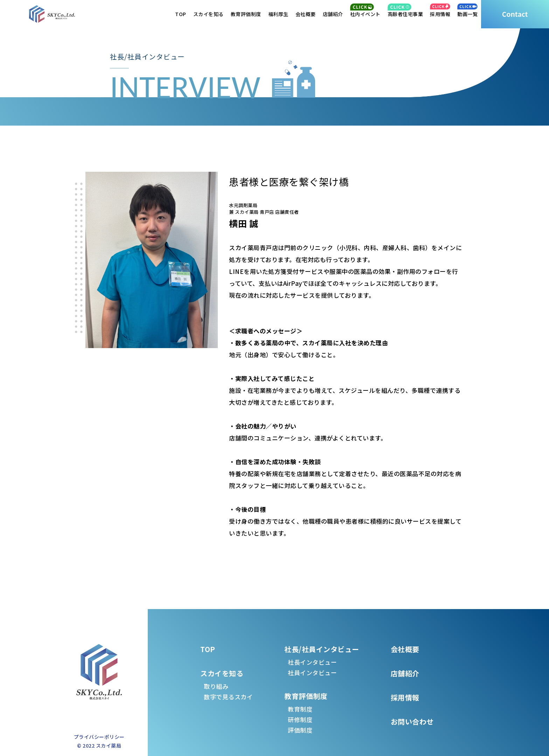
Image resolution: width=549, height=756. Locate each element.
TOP (181, 14)
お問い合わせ (412, 722)
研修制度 (300, 719)
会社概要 (306, 14)
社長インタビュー (312, 662)
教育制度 (300, 709)
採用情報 (440, 14)
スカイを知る (209, 14)
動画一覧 (467, 14)
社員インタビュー (312, 673)
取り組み (216, 686)
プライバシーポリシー (99, 737)
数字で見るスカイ (228, 697)
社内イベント (365, 14)
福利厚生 (278, 14)
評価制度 (300, 730)
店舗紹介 (333, 14)
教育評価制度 (246, 14)
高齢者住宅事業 (405, 14)
